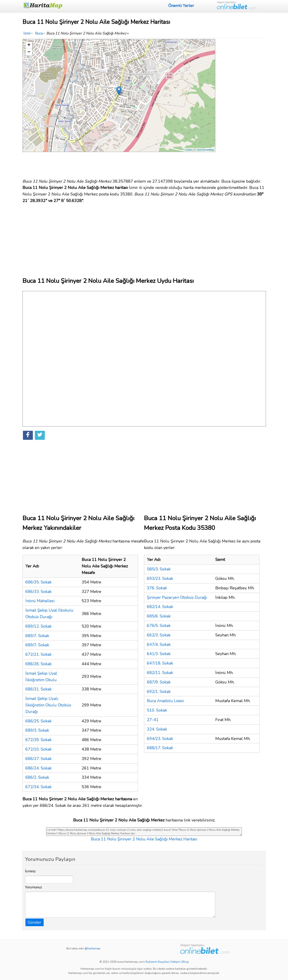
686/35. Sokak (38, 582)
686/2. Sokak (37, 777)
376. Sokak (157, 588)
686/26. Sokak (38, 664)
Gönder (35, 922)
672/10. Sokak (38, 749)
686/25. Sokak (38, 721)
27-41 (153, 720)
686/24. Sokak (38, 768)
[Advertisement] (241, 107)
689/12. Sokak (38, 626)
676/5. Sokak (159, 626)
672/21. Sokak (38, 654)
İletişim (176, 962)
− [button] (29, 52)
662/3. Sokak (159, 635)
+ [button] (29, 45)
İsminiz (30, 871)
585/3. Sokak (159, 569)
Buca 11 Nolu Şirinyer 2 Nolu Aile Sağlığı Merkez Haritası (144, 839)
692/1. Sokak (159, 692)
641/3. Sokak (159, 654)
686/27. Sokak (38, 759)
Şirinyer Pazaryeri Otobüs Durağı (177, 597)
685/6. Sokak (159, 616)
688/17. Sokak (160, 748)
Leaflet (188, 150)
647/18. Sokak (160, 663)
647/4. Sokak (159, 644)
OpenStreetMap (205, 150)
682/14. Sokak (160, 607)
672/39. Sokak (38, 740)
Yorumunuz (34, 887)
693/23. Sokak (160, 578)
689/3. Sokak (37, 730)
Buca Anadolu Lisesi (165, 701)
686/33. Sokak (38, 592)
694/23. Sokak (160, 739)
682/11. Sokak (160, 673)
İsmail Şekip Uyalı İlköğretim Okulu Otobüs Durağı (48, 705)
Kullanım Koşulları (158, 962)
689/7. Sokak (37, 636)
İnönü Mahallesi (40, 601)
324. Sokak (157, 729)
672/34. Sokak (38, 787)
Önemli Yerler (181, 6)
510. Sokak (157, 710)
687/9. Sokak (159, 682)
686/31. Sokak (38, 689)
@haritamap (92, 948)
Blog (185, 962)
